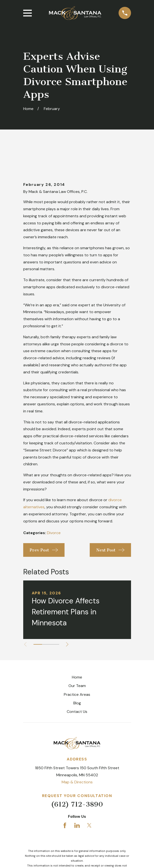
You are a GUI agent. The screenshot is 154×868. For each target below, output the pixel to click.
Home (77, 651)
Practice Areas (77, 668)
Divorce (54, 506)
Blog (77, 677)
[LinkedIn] (77, 799)
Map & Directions (77, 756)
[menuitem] (52, 857)
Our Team (77, 659)
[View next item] (68, 618)
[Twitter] (89, 799)
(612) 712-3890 (77, 778)
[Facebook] (65, 799)
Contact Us (77, 685)
